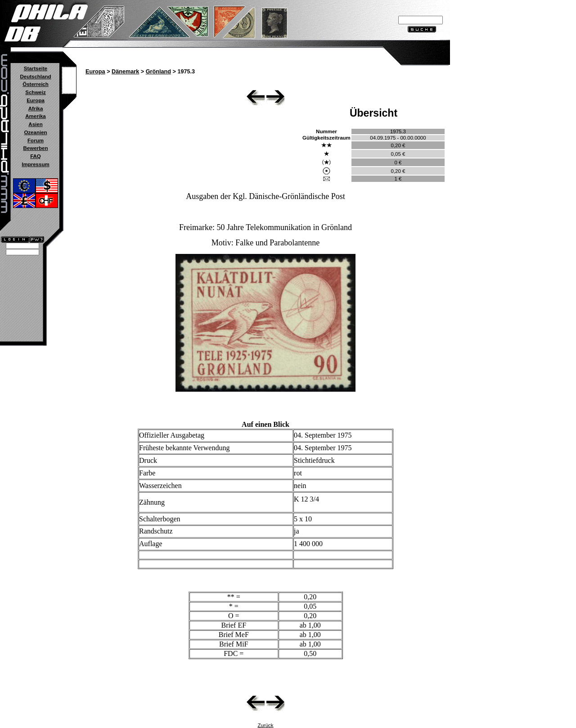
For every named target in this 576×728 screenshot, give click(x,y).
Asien (35, 124)
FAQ (36, 156)
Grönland (158, 72)
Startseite (36, 68)
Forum (36, 140)
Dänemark (125, 72)
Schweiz (35, 92)
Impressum (35, 164)
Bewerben (35, 148)
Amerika (35, 116)
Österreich (36, 84)
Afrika (36, 109)
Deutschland (35, 77)
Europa (36, 100)
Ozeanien (35, 132)
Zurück (265, 725)
